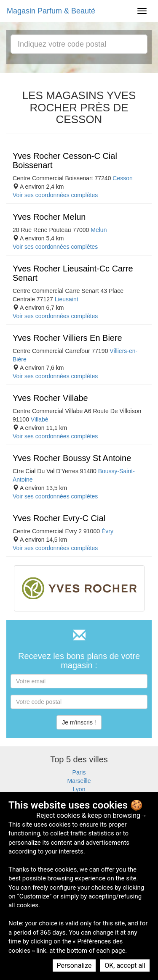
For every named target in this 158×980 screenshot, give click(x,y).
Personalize (74, 966)
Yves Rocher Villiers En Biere (67, 338)
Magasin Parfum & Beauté (51, 11)
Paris (79, 772)
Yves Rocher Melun (49, 217)
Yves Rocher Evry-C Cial (59, 518)
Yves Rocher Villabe (50, 398)
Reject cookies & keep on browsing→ (92, 815)
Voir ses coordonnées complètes (55, 195)
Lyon (79, 789)
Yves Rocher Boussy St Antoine (72, 458)
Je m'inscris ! (79, 722)
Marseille (79, 781)
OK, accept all (125, 966)
